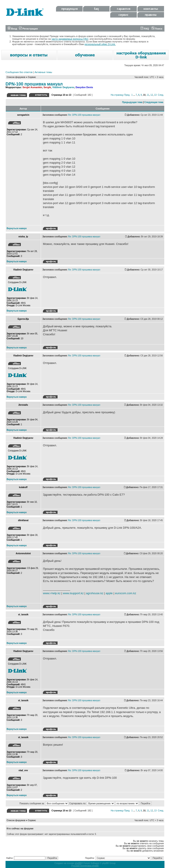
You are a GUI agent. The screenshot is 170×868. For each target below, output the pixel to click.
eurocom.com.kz (126, 593)
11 (148, 95)
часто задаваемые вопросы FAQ (70, 39)
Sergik (47, 87)
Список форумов (16, 77)
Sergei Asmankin (32, 87)
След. (161, 95)
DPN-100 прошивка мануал (34, 84)
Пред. (127, 95)
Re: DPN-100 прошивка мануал (84, 115)
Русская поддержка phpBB (85, 866)
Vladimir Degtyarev (63, 87)
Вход (12, 29)
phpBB (78, 863)
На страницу (117, 95)
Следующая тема (154, 102)
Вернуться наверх (17, 228)
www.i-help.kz (52, 593)
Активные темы (43, 72)
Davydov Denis (84, 87)
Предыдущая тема (132, 102)
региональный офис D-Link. (100, 44)
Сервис (32, 77)
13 (155, 95)
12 (152, 95)
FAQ (145, 29)
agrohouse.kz (95, 593)
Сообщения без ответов (19, 72)
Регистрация (28, 29)
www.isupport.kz (73, 593)
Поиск (157, 29)
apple (109, 593)
